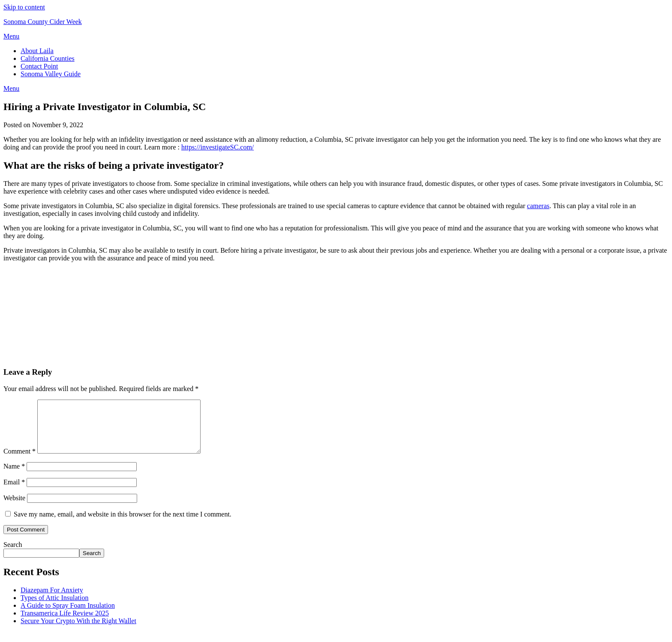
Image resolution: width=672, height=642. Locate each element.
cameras (538, 206)
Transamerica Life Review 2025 (65, 623)
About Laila (37, 51)
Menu (11, 36)
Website (14, 508)
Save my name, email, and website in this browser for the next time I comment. (123, 524)
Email (14, 492)
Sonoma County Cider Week (43, 22)
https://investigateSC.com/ (217, 147)
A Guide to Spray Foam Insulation (68, 616)
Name (14, 476)
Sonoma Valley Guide (51, 74)
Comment (19, 461)
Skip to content (24, 7)
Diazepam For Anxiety (52, 600)
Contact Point (39, 66)
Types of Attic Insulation (54, 608)
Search (13, 555)
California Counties (48, 58)
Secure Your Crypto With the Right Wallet (78, 631)
